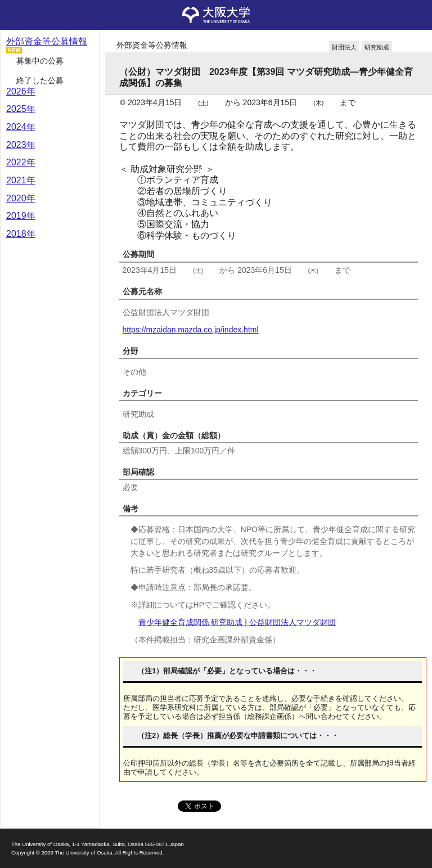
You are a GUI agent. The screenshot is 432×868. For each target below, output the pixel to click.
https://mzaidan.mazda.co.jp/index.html (191, 330)
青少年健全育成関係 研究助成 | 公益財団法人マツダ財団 (237, 622)
